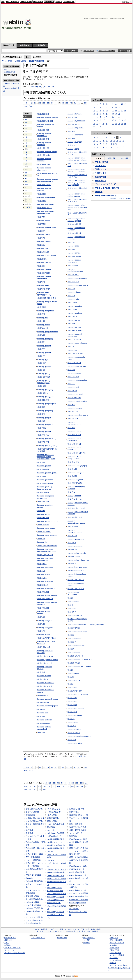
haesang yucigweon (76, 539)
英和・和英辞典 (26, 2)
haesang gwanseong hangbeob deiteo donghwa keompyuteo (46, 457)
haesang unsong (74, 431)
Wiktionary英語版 (55, 888)
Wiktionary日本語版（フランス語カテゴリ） (56, 915)
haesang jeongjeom (45, 628)
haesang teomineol (75, 394)
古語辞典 (59, 2)
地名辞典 (29, 830)
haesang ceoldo (44, 248)
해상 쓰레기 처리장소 (76, 331)
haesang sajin (73, 246)
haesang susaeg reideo (77, 366)
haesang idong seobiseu (47, 535)
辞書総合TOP (127, 2)
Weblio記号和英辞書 (34, 881)
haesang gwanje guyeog (47, 445)
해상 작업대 (42, 578)
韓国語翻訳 (40, 45)
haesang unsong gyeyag (77, 466)
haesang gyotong (44, 466)
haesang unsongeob (76, 473)
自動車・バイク (71, 929)
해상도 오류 (72, 698)
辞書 (3, 2)
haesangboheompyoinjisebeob (80, 659)
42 (79, 103)
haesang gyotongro (45, 480)
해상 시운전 (72, 309)
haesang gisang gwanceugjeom (44, 382)
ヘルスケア (49, 931)
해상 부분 (41, 217)
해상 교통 (41, 462)
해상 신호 (71, 296)
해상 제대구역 (43, 585)
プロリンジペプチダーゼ (105, 184)
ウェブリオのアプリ (38, 938)
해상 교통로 (42, 476)
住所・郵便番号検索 (78, 830)
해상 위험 (71, 492)
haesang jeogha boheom (47, 595)
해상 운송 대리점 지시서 (77, 453)
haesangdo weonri (75, 715)
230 (77, 786)
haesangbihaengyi (75, 615)
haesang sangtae (74, 253)
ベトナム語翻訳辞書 (34, 920)
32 (40, 103)
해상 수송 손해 (73, 377)
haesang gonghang (45, 411)
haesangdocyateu (75, 743)
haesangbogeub (74, 638)
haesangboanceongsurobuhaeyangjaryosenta (86, 624)
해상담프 (71, 677)
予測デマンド (101, 169)
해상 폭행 (71, 131)
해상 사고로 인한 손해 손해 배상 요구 (77, 201)
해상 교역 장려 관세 (45, 483)
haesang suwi (73, 387)
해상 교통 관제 (43, 469)
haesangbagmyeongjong (77, 567)
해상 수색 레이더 (74, 363)
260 (25, 790)
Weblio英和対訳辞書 (78, 890)
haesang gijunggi (44, 366)
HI (26, 143)
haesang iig (42, 542)
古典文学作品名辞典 (56, 824)
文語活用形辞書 (32, 812)
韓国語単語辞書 (54, 903)
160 (44, 786)
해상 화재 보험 (43, 518)
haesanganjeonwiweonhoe (78, 560)
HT (26, 176)
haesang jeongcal (44, 621)
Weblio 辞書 (7, 61)
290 (39, 790)
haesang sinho (73, 299)
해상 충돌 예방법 (44, 273)
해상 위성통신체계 (75, 517)
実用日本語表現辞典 (34, 809)
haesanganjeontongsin (77, 553)
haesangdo (72, 687)
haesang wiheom (74, 496)
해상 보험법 (42, 194)
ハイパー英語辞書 (33, 860)
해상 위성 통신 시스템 (76, 508)
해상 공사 (41, 414)
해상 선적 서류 (73, 282)
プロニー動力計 (102, 162)
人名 (79, 931)
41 (75, 103)
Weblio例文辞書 (32, 902)
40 (71, 103)
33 (44, 103)
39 (67, 103)
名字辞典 (29, 833)
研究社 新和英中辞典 (56, 845)
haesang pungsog (75, 142)
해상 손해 (71, 323)
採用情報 (86, 943)
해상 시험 (71, 289)
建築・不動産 (91, 929)
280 (35, 790)
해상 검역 (41, 335)
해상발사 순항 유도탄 (76, 571)
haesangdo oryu (74, 701)
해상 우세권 (72, 476)
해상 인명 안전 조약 (45, 555)
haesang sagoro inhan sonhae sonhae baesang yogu (77, 207)
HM (26, 155)
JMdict (50, 851)
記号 (115, 144)
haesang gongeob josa (47, 404)
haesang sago (73, 149)
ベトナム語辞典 (115, 960)
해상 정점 (41, 624)
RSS (76, 976)
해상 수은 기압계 (74, 340)
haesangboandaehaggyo (77, 631)
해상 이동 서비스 (44, 532)
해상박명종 (72, 564)
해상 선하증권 (73, 266)
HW (26, 184)
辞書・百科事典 (92, 931)
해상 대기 (41, 282)
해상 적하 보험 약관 (45, 599)
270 (30, 790)
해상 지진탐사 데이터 (46, 656)
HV (26, 182)
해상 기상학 (42, 386)
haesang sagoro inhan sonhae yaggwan (76, 220)
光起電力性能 (101, 177)
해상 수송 (71, 370)
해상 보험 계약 (43, 114)
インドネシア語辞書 (34, 917)
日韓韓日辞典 (49, 2)
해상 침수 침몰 (43, 252)
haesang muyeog (74, 114)
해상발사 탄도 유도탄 (76, 580)
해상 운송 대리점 (74, 444)
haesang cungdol (44, 269)
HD (26, 128)
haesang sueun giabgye (77, 343)
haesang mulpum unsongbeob (44, 728)
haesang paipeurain (75, 128)
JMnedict (30, 878)
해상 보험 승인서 (44, 155)
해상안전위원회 (74, 557)
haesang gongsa (44, 418)
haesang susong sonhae (77, 380)
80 (73, 783)
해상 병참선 (42, 224)
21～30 (124, 158)
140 (35, 786)
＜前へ (26, 103)
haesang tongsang (75, 408)
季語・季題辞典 (76, 824)
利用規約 (8, 945)
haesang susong (74, 373)
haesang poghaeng (75, 135)
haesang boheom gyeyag (48, 117)
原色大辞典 (52, 815)
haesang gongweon (45, 424)
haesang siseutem (75, 306)
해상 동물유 (42, 307)
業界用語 (44, 929)
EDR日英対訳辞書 (33, 875)
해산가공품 (72, 543)
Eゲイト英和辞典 (33, 857)
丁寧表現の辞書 (54, 812)
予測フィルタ (101, 173)
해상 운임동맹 (73, 419)
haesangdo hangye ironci (78, 694)
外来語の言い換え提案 (35, 818)
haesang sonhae (74, 327)
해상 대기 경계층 (44, 289)
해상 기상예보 (43, 393)
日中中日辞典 (38, 2)
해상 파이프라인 (74, 124)
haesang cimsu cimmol (47, 255)
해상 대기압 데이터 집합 (47, 298)
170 (49, 786)
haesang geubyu (44, 346)
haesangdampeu (74, 680)
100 (81, 783)
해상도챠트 (72, 740)
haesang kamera (44, 676)
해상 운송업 (72, 469)
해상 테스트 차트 (74, 398)
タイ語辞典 (114, 958)
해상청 (70, 670)
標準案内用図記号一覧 (79, 815)
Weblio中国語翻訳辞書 (79, 896)
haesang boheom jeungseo (44, 144)
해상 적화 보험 (43, 608)
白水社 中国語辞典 (55, 891)
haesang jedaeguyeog (46, 588)
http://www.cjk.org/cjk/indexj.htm (41, 86)
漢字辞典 (73, 836)
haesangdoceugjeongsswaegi (79, 736)
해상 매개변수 (43, 695)
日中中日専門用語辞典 (57, 894)
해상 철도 (41, 245)
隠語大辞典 (52, 821)
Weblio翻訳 (114, 945)
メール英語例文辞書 (56, 876)
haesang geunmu (44, 352)
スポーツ (63, 931)
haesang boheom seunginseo (44, 160)
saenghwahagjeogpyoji (106, 195)
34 (48, 103)
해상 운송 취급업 (74, 435)
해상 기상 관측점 (44, 377)
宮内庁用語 (74, 812)
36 (56, 103)
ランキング (37, 57)
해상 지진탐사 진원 (45, 663)
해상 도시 (41, 314)
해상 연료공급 (73, 526)
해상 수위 (71, 384)
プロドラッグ (101, 166)
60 (66, 783)
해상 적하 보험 (43, 592)
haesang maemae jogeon (48, 706)
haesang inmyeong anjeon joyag (45, 559)
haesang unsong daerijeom (74, 448)
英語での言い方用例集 (79, 848)
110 (86, 783)
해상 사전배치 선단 (75, 233)
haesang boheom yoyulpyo (44, 189)
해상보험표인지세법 (75, 656)
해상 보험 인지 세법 (45, 121)
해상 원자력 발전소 (75, 483)
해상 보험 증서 (43, 139)
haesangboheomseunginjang (79, 666)
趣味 (56, 931)
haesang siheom (74, 292)
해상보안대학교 (74, 628)
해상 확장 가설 (43, 502)
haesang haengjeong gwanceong (46, 497)
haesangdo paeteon (76, 708)
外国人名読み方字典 (34, 821)
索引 (27, 57)
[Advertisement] (97, 24)
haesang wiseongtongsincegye (76, 522)
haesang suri (73, 350)
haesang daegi (43, 285)
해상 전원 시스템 (44, 647)
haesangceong (73, 673)
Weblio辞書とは (10, 938)
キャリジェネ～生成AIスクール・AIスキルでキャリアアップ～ (119, 968)
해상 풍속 (71, 138)
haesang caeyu (44, 234)
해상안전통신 (73, 549)
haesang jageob (44, 574)
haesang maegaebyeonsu (48, 699)
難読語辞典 (30, 815)
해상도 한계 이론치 (75, 691)
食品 (74, 931)
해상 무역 (41, 733)
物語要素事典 (53, 818)
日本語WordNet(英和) (78, 866)
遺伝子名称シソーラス (57, 869)
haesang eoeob (44, 325)
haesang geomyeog (45, 339)
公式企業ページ (89, 938)
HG (26, 137)
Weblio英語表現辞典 (78, 875)
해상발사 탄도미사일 (76, 589)
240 (82, 786)
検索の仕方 (8, 940)
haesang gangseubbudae (48, 332)
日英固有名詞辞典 (77, 869)
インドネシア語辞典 (117, 955)
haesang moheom (45, 720)
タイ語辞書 (74, 909)
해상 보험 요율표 (44, 185)
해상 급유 (41, 342)
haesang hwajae (44, 514)
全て (6, 69)
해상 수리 (71, 347)
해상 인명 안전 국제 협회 (47, 546)
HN (26, 158)
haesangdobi (73, 722)
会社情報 (86, 940)
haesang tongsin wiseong (78, 415)
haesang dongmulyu (46, 311)
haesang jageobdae (45, 581)
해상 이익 (41, 539)
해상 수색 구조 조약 (75, 354)
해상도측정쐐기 (74, 733)
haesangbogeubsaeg (76, 645)
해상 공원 (41, 421)
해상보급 (71, 635)
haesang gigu (43, 359)
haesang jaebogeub (45, 567)
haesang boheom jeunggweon (44, 135)
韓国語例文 (24, 45)
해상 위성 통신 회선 (75, 499)
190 (58, 786)
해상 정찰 (41, 617)
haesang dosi (43, 318)
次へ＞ (31, 106)
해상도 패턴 (72, 705)
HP (26, 164)
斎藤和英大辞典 (32, 896)
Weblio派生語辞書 (77, 872)
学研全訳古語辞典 (33, 923)
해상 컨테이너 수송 (45, 686)
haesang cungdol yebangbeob (44, 277)
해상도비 (71, 719)
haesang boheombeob (46, 197)
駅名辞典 (51, 827)
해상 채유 (41, 231)
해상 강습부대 (43, 328)
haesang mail (43, 713)
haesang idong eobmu (46, 528)
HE (26, 131)
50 (62, 783)
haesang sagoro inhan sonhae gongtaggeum (76, 170)
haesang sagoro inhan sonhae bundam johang (77, 159)
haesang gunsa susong (47, 438)
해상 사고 (71, 145)
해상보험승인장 (74, 663)
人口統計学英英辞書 (34, 899)
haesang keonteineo (46, 683)
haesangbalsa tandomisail (73, 593)
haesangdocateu (74, 729)
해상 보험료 (42, 201)
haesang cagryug (44, 241)
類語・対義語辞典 (13, 2)
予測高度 (99, 192)
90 (77, 783)
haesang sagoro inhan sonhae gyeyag (76, 195)
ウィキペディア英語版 (79, 893)
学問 (99, 929)
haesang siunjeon (75, 313)
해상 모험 (41, 716)
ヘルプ (7, 943)
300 (25, 106)
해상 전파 (41, 631)
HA (26, 120)
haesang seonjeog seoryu (78, 285)
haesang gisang (44, 373)
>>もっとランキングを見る (120, 198)
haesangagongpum (75, 546)
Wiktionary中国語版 (78, 903)
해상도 (70, 684)
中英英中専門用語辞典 (79, 900)
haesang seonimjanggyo (77, 278)
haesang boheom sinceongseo (44, 169)
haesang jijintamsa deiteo (48, 660)
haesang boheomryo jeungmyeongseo (46, 212)
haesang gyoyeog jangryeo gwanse (45, 488)
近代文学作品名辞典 (78, 827)
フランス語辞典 (115, 953)
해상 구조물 (42, 428)
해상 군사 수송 (43, 435)
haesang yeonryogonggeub (75, 531)
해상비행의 (72, 612)
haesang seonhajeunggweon (75, 270)
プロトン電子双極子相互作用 (107, 188)
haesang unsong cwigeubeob (74, 439)
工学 (83, 929)
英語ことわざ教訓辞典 (79, 857)
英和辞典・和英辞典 (117, 943)
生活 (42, 931)
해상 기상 (41, 370)
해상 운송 (71, 428)
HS (26, 173)
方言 (84, 931)
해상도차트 (72, 726)
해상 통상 (71, 405)
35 (52, 103)
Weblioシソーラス (55, 842)
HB (26, 123)
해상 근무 (41, 349)
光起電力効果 (101, 181)
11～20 (111, 158)
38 (63, 103)
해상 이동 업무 (43, 525)
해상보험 (71, 649)
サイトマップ (9, 950)
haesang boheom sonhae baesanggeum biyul (48, 180)
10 (46, 783)
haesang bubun (44, 220)
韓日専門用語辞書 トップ (12, 57)
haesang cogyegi (44, 262)
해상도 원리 (72, 712)
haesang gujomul (44, 431)
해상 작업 (41, 571)
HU (26, 179)
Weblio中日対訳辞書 (34, 908)
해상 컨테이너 (43, 679)
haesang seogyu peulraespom (74, 261)
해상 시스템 (72, 302)
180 (54, 786)
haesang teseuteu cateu (77, 401)
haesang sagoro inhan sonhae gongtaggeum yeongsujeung (76, 183)
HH (26, 140)
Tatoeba (51, 860)
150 (39, 786)
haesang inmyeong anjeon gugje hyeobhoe (47, 550)
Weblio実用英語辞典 (56, 848)
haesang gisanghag (45, 390)
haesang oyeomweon (76, 121)
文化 (37, 931)
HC (26, 125)
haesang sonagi (74, 320)
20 (50, 783)
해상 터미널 (72, 391)
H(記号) (28, 207)
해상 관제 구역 (43, 442)
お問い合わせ (62, 938)
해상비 (70, 605)
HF (26, 134)
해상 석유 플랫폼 (74, 256)
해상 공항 (41, 407)
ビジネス (36, 929)
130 (30, 786)
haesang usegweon (75, 480)
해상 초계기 (42, 259)
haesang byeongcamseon (48, 227)
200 (63, 786)
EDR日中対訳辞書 (33, 905)
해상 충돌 (41, 266)
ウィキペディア (76, 833)
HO (26, 161)
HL (26, 152)
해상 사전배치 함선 (75, 224)
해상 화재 (41, 511)
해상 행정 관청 (43, 492)
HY (26, 190)
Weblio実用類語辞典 (56, 839)
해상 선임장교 (73, 275)
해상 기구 (41, 356)
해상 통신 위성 (73, 412)
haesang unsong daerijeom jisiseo (74, 457)
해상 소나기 (72, 316)
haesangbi (72, 608)
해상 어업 (41, 321)
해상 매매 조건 (43, 702)
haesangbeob (73, 601)
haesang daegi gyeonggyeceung (44, 293)
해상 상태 (71, 249)
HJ (26, 146)
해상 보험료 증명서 (45, 208)
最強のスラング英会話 (57, 879)
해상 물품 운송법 (44, 723)
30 (54, 783)
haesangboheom (74, 652)
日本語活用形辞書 (77, 809)
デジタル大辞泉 (54, 809)
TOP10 (98, 158)
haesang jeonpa (44, 634)
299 (85, 103)
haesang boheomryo (46, 204)
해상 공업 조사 (43, 400)
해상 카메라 (42, 672)
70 (69, 783)
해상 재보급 (42, 564)
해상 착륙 (41, 238)
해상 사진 (71, 242)
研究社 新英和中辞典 (34, 854)
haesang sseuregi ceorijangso (75, 335)
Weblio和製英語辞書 (56, 872)
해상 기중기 (42, 363)
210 (68, 786)
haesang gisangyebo (46, 397)
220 (72, 786)
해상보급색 (72, 642)
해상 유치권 (72, 536)
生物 (69, 931)
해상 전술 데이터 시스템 (47, 638)
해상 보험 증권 (43, 130)
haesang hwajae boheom (47, 521)
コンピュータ (54, 929)
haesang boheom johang (47, 152)
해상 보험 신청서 (44, 164)
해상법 (70, 598)
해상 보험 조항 (43, 148)
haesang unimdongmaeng (74, 423)
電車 (62, 929)
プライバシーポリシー (13, 948)
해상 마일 (41, 709)
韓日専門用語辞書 (37, 61)
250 (87, 786)
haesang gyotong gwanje (47, 473)
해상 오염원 (72, 117)
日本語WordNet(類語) (78, 839)
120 (25, 786)
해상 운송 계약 (73, 462)
